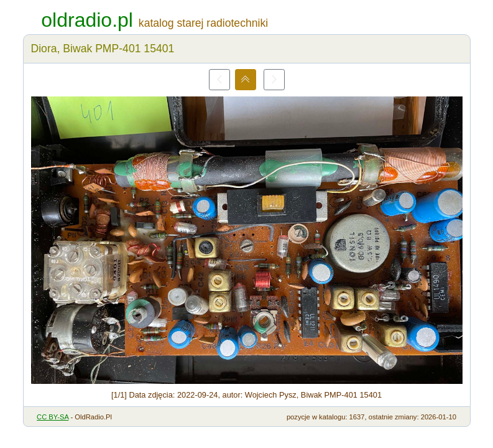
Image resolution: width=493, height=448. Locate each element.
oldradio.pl (87, 20)
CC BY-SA (53, 417)
